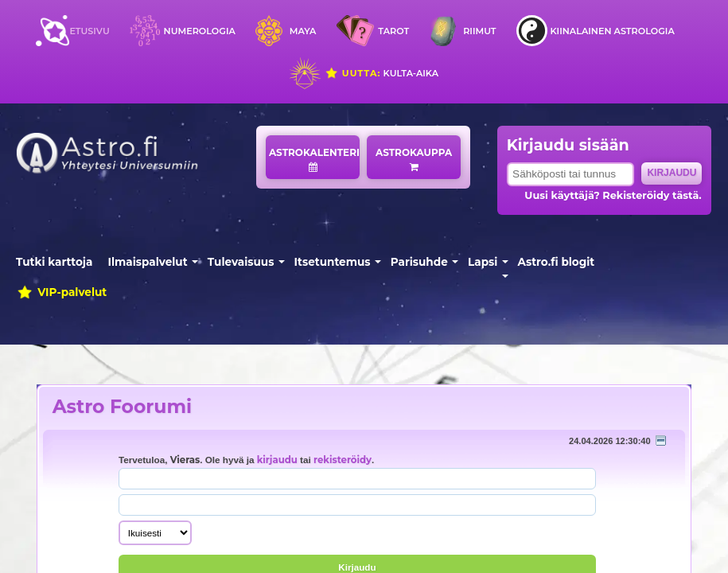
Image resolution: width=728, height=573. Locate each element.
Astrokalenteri (314, 159)
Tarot (393, 31)
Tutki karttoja (54, 262)
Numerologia (200, 31)
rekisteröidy (343, 460)
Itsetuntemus (333, 262)
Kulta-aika (382, 73)
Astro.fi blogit (557, 262)
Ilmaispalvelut (148, 262)
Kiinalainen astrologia (612, 31)
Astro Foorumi (122, 406)
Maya (303, 31)
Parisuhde (419, 262)
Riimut (479, 31)
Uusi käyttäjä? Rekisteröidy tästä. (613, 195)
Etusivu (89, 31)
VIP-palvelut (61, 292)
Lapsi (483, 262)
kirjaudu (277, 460)
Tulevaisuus (241, 262)
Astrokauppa (414, 159)
